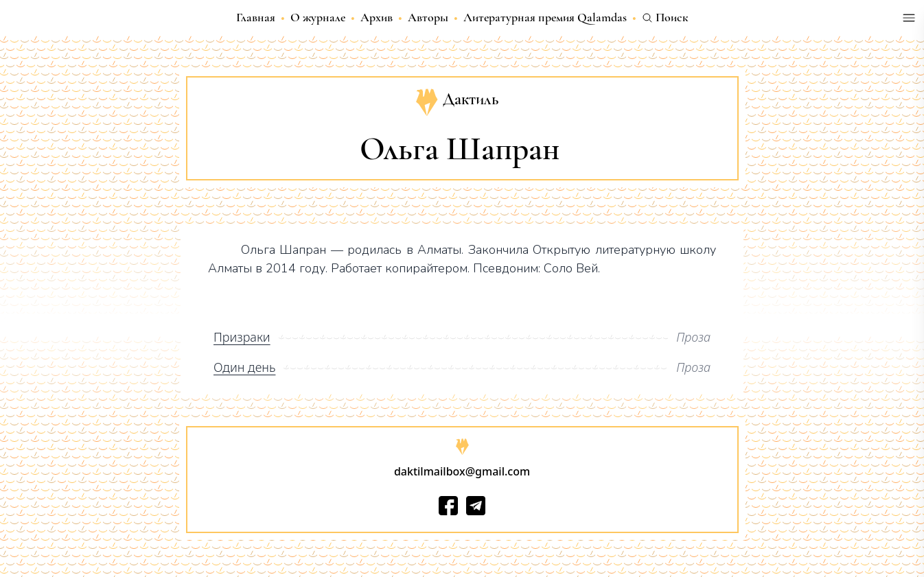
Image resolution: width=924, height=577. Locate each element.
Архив (377, 17)
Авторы (428, 17)
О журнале (318, 17)
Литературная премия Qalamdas (545, 17)
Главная (256, 17)
